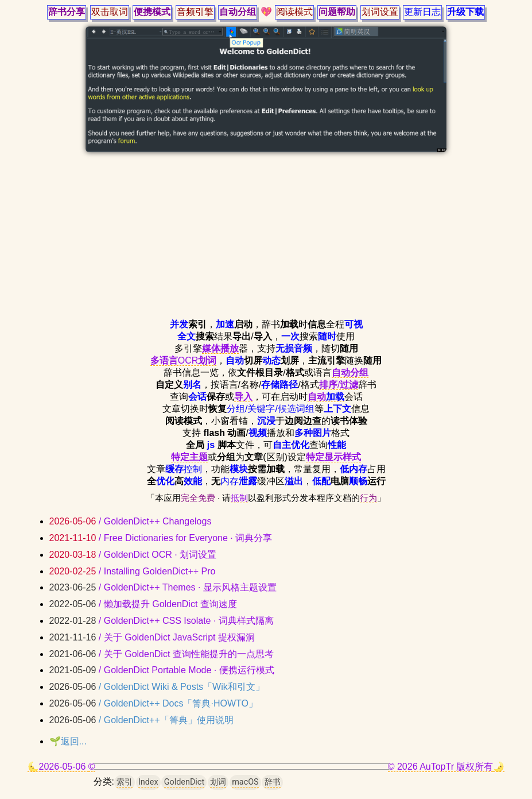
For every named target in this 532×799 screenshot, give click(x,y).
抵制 (239, 498)
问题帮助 (337, 12)
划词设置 (380, 12)
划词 (218, 782)
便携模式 (152, 12)
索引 (125, 782)
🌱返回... (68, 741)
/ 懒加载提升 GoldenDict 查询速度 (143, 604)
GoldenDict (184, 782)
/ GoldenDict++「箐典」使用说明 (141, 720)
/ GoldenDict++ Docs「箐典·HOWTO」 (154, 703)
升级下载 (465, 12)
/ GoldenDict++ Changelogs (131, 521)
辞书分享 (67, 12)
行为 (368, 498)
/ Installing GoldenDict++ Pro (133, 571)
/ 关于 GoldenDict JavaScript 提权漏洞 (152, 637)
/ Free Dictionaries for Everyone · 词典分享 (161, 538)
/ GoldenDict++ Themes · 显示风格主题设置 (163, 587)
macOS (245, 782)
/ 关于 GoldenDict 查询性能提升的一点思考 (162, 654)
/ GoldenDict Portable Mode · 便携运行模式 (162, 670)
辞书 (273, 782)
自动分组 (238, 12)
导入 (243, 397)
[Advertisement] (266, 238)
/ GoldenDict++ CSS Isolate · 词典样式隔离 (162, 621)
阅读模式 (294, 12)
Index (148, 782)
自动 (326, 397)
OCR (184, 360)
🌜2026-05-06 (58, 767)
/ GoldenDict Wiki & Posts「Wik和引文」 (157, 687)
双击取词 (110, 12)
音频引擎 (195, 12)
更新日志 (422, 12)
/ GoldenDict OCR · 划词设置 (133, 555)
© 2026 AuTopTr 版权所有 (441, 767)
